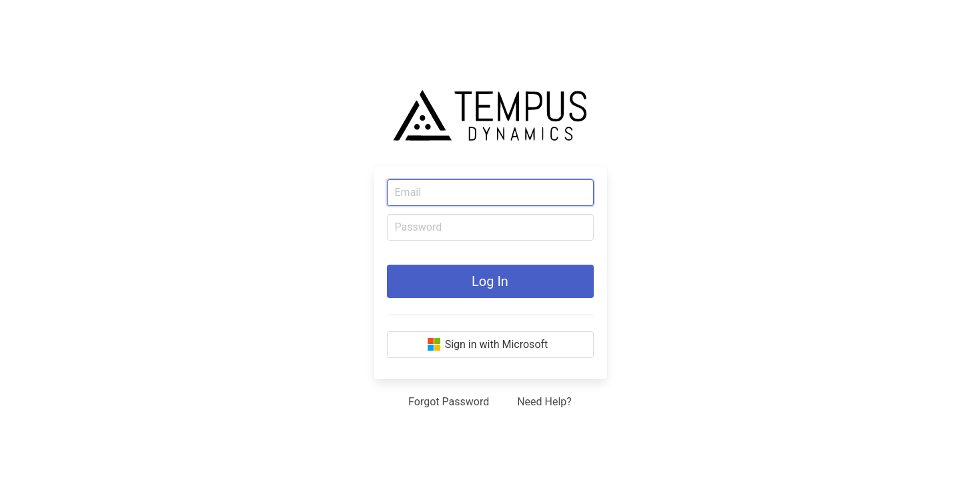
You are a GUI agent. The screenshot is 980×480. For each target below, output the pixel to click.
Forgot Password (449, 402)
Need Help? (544, 402)
